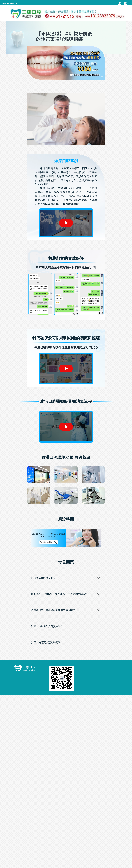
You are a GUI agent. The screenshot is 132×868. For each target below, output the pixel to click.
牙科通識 (77, 83)
